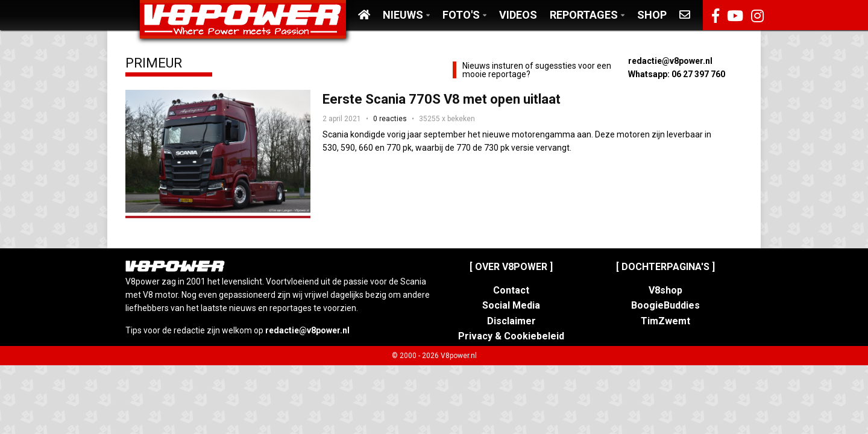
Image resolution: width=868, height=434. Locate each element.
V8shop (665, 290)
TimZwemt (665, 321)
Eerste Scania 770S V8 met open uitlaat (442, 99)
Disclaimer (511, 321)
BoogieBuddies (665, 305)
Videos (518, 15)
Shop (652, 15)
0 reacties (390, 119)
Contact (511, 290)
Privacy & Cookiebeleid (511, 336)
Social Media (511, 305)
